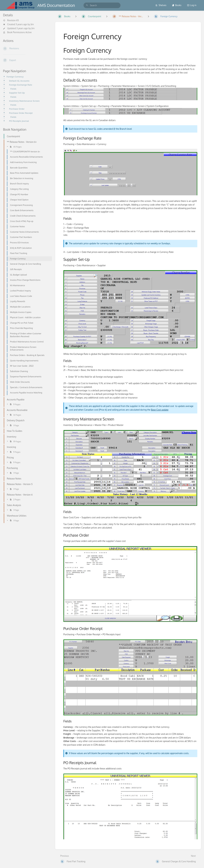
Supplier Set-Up (17, 93)
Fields (13, 89)
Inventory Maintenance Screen (24, 101)
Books (177, 5)
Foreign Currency (15, 77)
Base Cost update (160, 410)
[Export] (27, 60)
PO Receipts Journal (19, 121)
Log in (192, 5)
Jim (32, 24)
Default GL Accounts (19, 81)
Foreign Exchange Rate (21, 85)
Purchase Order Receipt (21, 113)
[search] (102, 5)
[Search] (87, 5)
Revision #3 (11, 20)
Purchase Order (17, 109)
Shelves (161, 5)
